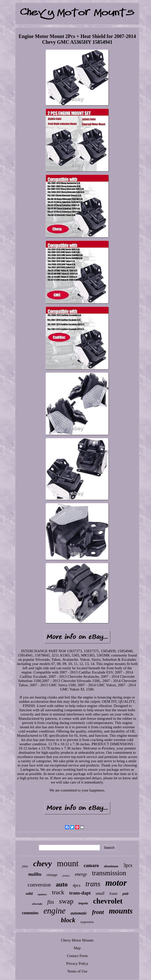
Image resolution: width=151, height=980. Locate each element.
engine (55, 911)
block (68, 920)
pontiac (66, 876)
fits (51, 902)
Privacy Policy (77, 963)
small (100, 893)
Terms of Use (77, 971)
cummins (30, 913)
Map (77, 948)
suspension (87, 922)
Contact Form (77, 956)
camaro (91, 865)
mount (68, 863)
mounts (121, 911)
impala (83, 903)
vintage (52, 875)
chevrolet (108, 901)
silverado (37, 904)
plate (25, 866)
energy (81, 874)
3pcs (128, 865)
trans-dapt (80, 893)
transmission (109, 873)
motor (116, 883)
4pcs (77, 885)
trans (93, 884)
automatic (79, 913)
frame (114, 894)
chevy (42, 863)
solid (29, 894)
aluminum (111, 866)
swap (66, 901)
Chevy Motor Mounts (77, 940)
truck (58, 892)
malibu (35, 874)
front (98, 912)
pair (126, 893)
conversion (39, 885)
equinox (42, 894)
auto (62, 884)
